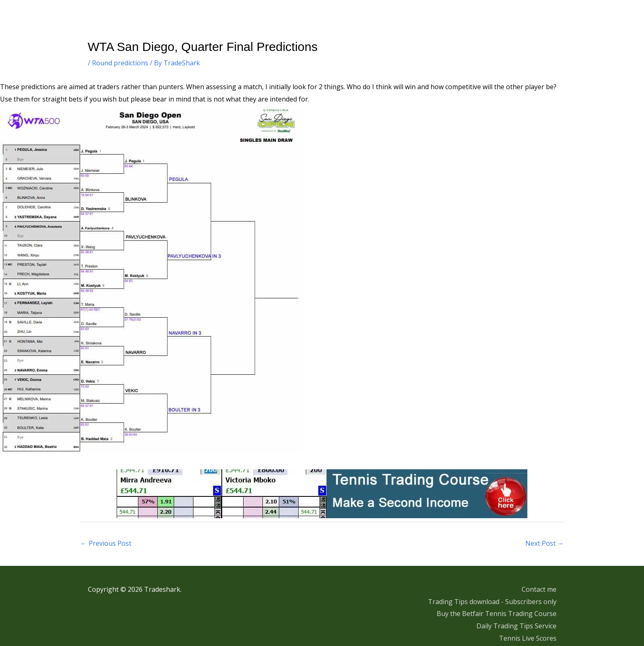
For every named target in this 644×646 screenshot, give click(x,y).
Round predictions (120, 63)
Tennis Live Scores (528, 638)
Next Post (545, 543)
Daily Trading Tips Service (516, 626)
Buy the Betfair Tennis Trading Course (497, 614)
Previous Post (106, 543)
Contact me (539, 589)
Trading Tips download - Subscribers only (492, 602)
